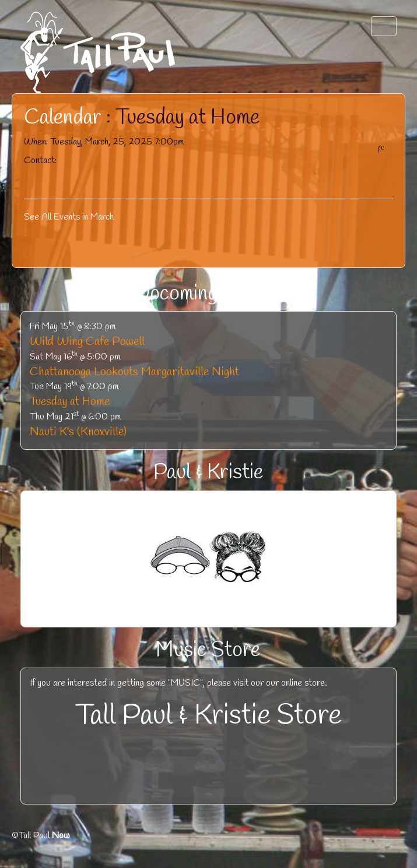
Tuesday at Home (70, 402)
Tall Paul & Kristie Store (209, 716)
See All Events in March (69, 217)
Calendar (63, 118)
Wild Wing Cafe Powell (87, 342)
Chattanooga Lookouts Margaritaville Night (134, 372)
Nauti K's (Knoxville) (78, 432)
